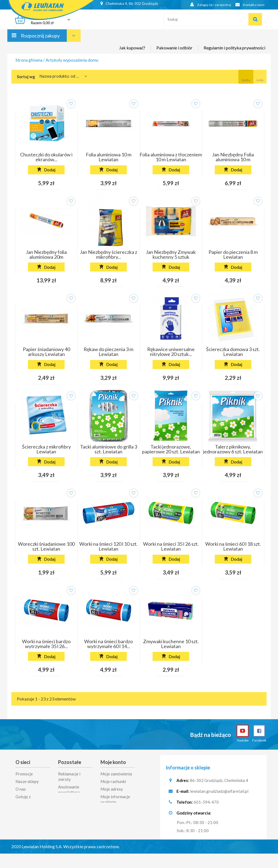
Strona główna (29, 60)
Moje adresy (112, 789)
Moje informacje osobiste (115, 799)
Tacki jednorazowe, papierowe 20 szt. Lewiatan (171, 449)
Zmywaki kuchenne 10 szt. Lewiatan (171, 644)
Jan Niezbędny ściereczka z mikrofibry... (108, 254)
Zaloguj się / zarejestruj (206, 5)
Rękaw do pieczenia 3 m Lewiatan (108, 352)
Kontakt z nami (248, 5)
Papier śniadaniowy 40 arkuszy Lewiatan (46, 352)
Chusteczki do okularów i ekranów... (46, 157)
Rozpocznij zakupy (40, 40)
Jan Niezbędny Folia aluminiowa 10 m (233, 157)
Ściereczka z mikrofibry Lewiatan (46, 449)
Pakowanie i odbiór (174, 52)
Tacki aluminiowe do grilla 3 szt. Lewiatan (109, 449)
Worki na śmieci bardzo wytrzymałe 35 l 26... (46, 644)
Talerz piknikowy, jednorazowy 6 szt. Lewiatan (233, 449)
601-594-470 (206, 803)
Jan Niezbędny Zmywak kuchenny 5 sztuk (171, 254)
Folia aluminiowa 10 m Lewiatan (109, 157)
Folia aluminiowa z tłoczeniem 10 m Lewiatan (171, 157)
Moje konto (113, 762)
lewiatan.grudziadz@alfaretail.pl (219, 792)
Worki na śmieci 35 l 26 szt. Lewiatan (171, 546)
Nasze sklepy (27, 781)
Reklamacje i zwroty (69, 777)
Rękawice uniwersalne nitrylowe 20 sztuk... (171, 352)
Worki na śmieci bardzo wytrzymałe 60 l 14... (108, 644)
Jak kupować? (132, 52)
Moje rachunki (113, 781)
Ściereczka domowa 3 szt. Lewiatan (233, 352)
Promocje (24, 774)
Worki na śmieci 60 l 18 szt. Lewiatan (233, 546)
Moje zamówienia (116, 774)
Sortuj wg (26, 77)
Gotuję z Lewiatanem (26, 799)
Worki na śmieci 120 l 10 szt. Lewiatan (108, 546)
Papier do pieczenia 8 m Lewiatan (233, 254)
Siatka (246, 76)
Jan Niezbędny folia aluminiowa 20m (46, 254)
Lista (260, 76)
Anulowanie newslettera (69, 790)
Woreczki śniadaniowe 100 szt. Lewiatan (46, 546)
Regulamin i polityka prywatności (234, 52)
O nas (21, 789)
